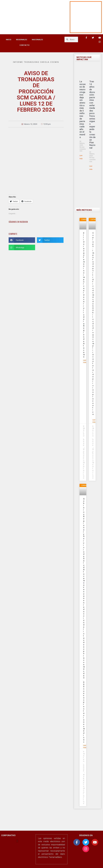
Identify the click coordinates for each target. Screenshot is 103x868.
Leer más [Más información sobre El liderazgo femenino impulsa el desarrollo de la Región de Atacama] (85, 361)
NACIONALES (38, 40)
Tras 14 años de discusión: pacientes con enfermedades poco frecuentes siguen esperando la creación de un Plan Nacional (92, 115)
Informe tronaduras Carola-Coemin (36, 62)
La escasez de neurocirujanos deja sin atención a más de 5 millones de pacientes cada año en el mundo (83, 109)
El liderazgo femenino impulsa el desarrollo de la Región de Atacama (84, 295)
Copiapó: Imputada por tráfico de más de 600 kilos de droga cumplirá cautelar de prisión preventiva (93, 325)
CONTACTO (24, 45)
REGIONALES (22, 40)
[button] (22, 240)
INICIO (9, 40)
